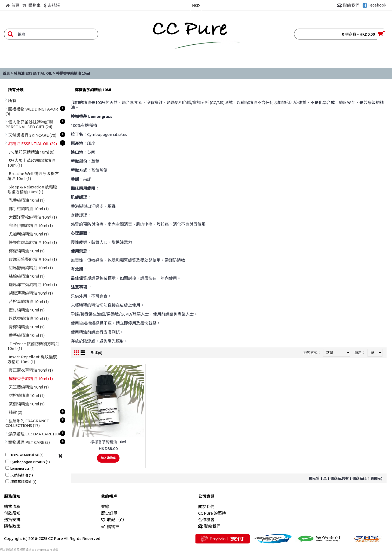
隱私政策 (12, 526)
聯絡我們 (209, 526)
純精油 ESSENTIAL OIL (33, 73)
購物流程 (12, 507)
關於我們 (206, 507)
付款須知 (12, 513)
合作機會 (206, 520)
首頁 (6, 73)
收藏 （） (114, 520)
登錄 (105, 507)
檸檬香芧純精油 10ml (73, 73)
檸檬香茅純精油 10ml (108, 442)
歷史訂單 (109, 513)
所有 (12, 101)
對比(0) (97, 353)
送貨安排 (12, 520)
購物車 (110, 527)
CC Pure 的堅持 (212, 513)
